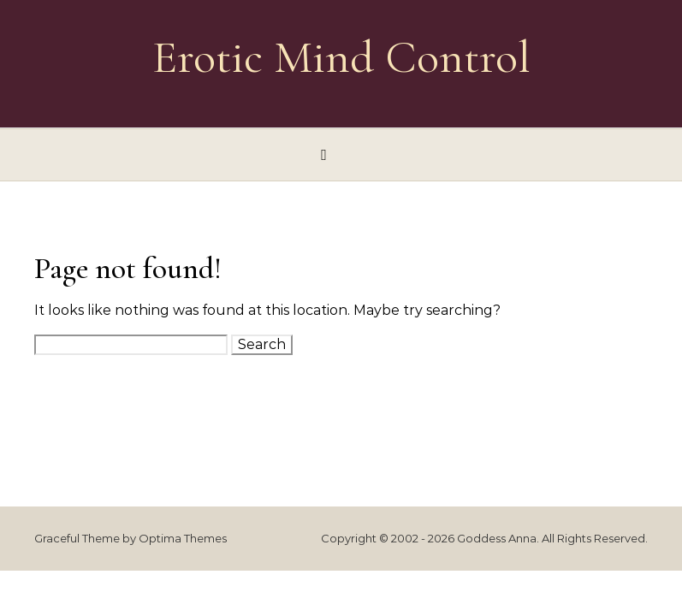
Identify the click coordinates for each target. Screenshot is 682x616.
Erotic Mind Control (341, 57)
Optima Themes (183, 538)
